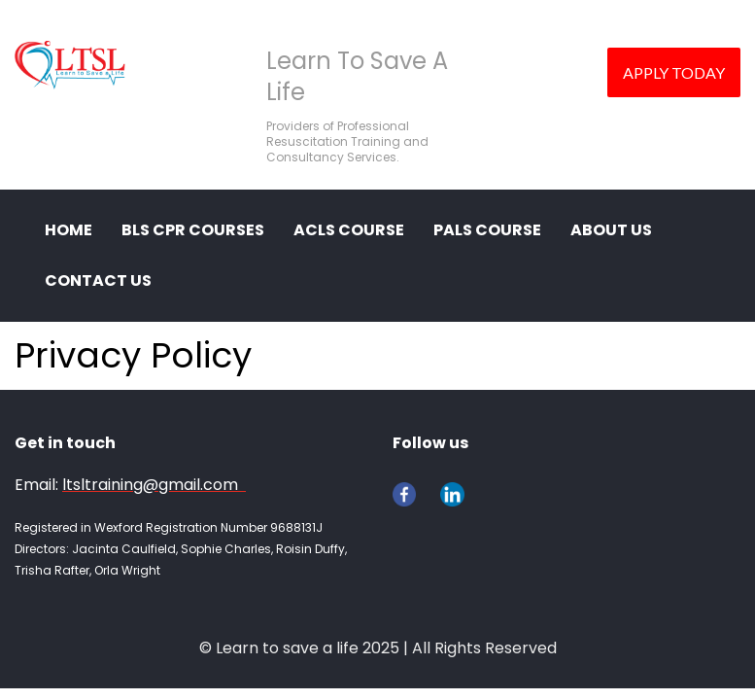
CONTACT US (98, 280)
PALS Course (487, 230)
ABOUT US (611, 230)
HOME (69, 230)
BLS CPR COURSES (193, 230)
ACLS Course (349, 230)
